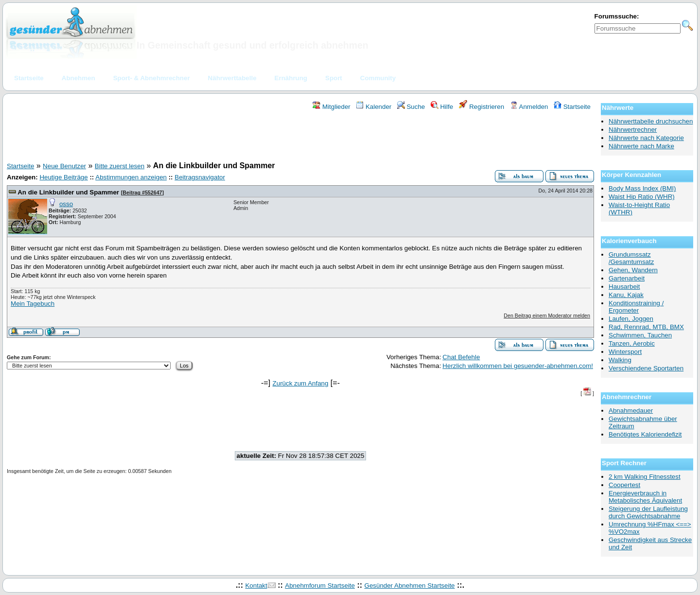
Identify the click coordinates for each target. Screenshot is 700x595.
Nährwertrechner (633, 130)
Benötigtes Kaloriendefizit (645, 434)
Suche (411, 107)
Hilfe (442, 107)
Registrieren (482, 107)
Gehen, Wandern (633, 270)
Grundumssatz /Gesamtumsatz (631, 258)
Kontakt (256, 586)
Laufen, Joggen (631, 319)
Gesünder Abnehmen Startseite (410, 586)
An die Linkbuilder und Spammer (68, 192)
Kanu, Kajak (626, 295)
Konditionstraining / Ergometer (636, 307)
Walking (620, 360)
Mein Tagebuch (33, 304)
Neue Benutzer (64, 166)
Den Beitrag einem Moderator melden (547, 315)
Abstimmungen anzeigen (131, 177)
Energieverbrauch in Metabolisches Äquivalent (645, 497)
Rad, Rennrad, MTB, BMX (646, 327)
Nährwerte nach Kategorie (646, 138)
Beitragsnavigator (200, 177)
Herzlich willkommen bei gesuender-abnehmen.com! (518, 366)
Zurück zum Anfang (301, 383)
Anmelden (529, 107)
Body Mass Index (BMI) (642, 188)
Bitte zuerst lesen (120, 166)
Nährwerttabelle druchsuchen (651, 121)
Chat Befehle (461, 357)
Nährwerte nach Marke (641, 146)
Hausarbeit (624, 287)
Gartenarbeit (627, 278)
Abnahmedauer (631, 411)
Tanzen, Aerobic (632, 343)
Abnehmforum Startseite (320, 586)
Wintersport (625, 352)
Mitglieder (331, 107)
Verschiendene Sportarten (646, 368)
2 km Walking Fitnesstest (645, 477)
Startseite (572, 107)
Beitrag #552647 (142, 192)
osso (66, 204)
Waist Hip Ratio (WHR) (642, 197)
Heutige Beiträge (63, 177)
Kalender (374, 107)
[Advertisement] (300, 138)
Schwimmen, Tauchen (640, 335)
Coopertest (624, 485)
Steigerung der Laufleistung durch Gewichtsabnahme (648, 512)
